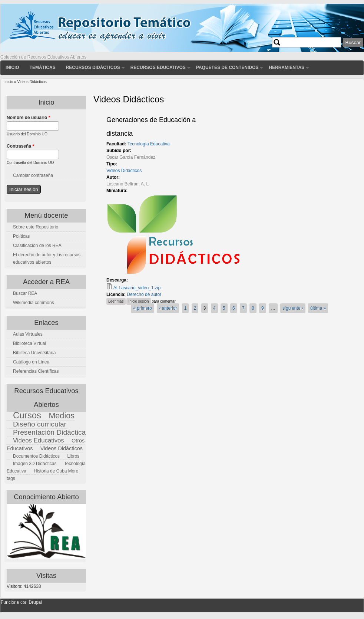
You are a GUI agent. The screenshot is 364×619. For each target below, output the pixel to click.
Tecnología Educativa (149, 144)
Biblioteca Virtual (29, 343)
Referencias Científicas (36, 371)
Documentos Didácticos (36, 456)
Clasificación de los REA (37, 246)
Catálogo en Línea (31, 362)
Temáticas (43, 68)
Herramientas (287, 68)
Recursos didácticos (93, 68)
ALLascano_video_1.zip (137, 288)
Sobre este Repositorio (36, 227)
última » (318, 308)
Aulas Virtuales (28, 334)
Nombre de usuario (28, 118)
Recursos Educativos (158, 68)
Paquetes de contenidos (227, 68)
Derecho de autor (144, 294)
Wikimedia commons (34, 303)
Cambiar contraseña (33, 175)
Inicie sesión (138, 301)
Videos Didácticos (124, 171)
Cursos (27, 415)
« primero (143, 308)
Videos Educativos (39, 440)
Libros (73, 456)
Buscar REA (25, 293)
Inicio (12, 68)
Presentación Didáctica (49, 432)
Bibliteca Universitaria (34, 353)
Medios (62, 416)
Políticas (21, 236)
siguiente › (293, 308)
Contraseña (20, 146)
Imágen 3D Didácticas (35, 464)
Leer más (117, 301)
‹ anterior (168, 308)
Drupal (35, 602)
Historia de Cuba (50, 471)
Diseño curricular (40, 424)
